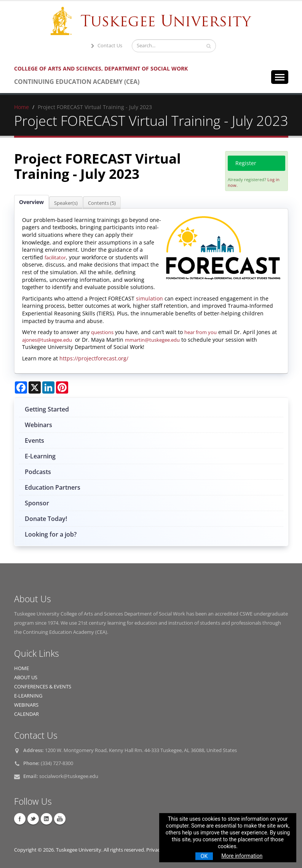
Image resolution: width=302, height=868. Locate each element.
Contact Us (106, 46)
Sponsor (37, 503)
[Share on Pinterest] (62, 387)
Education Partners (53, 487)
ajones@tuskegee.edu (47, 340)
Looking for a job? (51, 534)
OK (204, 856)
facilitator (55, 257)
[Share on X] (35, 387)
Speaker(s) (66, 203)
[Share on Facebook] (21, 387)
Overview (31, 202)
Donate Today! (46, 519)
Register (246, 163)
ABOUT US (26, 678)
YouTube (60, 819)
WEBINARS (26, 705)
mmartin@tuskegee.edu (152, 340)
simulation (149, 298)
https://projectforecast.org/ (94, 358)
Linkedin (46, 819)
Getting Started (47, 409)
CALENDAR (26, 714)
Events (34, 440)
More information (242, 856)
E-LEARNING (28, 696)
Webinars (38, 425)
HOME (22, 668)
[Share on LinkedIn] (48, 387)
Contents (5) (102, 203)
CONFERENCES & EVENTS (43, 687)
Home (22, 107)
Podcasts (38, 472)
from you (206, 332)
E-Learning (40, 456)
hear (190, 332)
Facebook (20, 819)
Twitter (33, 819)
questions (102, 332)
